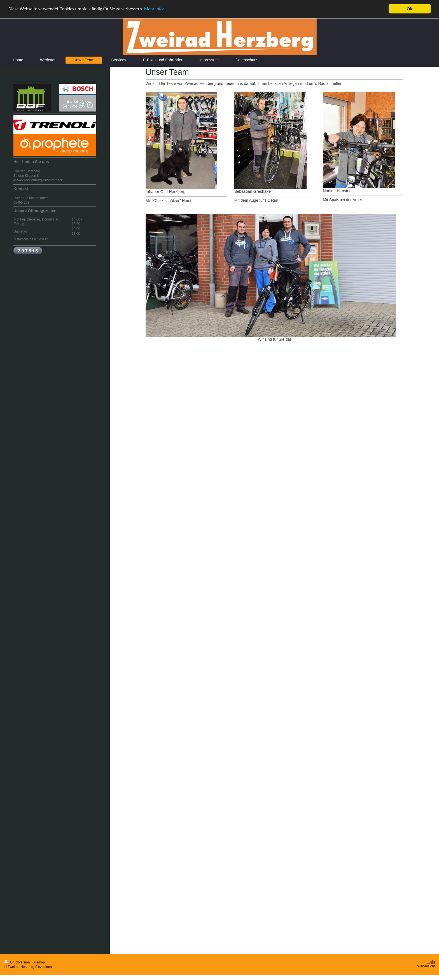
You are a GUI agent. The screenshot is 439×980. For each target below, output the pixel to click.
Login (431, 962)
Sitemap (39, 962)
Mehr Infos (159, 9)
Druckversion (17, 962)
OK (410, 9)
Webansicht (426, 966)
